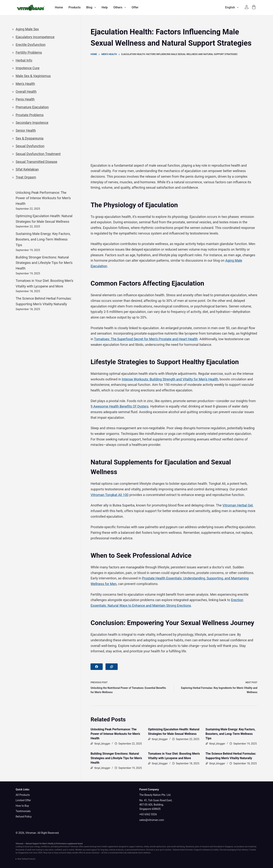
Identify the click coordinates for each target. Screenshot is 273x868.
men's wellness (144, 853)
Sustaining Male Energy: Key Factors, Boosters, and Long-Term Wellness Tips (230, 734)
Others (120, 7)
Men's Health (25, 84)
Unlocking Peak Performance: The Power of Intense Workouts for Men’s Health (115, 734)
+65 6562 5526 (148, 814)
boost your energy (32, 847)
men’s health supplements (108, 847)
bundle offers (78, 853)
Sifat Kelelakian (27, 169)
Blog (92, 7)
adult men (31, 850)
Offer (135, 7)
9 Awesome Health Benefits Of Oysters (119, 406)
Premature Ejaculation (32, 107)
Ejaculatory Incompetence (35, 37)
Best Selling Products (27, 859)
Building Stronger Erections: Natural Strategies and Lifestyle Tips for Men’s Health (116, 758)
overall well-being (178, 847)
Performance (61, 844)
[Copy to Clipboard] (112, 667)
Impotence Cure (28, 68)
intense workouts (116, 850)
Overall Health (26, 92)
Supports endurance (203, 850)
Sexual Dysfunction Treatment (38, 154)
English (233, 7)
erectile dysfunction (158, 847)
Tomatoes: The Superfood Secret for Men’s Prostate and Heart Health (146, 339)
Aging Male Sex (27, 29)
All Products (23, 795)
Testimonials (23, 811)
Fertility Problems (29, 52)
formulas (189, 850)
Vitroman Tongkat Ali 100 (109, 495)
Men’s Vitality (48, 844)
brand (80, 844)
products (241, 847)
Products (75, 7)
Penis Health (25, 99)
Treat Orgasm (26, 177)
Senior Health (26, 130)
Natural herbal (179, 850)
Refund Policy (24, 817)
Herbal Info (24, 60)
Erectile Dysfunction (31, 45)
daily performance (62, 847)
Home (59, 7)
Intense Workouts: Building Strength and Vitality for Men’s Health (170, 379)
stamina (139, 847)
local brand (114, 853)
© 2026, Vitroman (26, 833)
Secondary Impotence (32, 123)
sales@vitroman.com (152, 820)
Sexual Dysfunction (30, 146)
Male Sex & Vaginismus (33, 76)
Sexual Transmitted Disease (37, 162)
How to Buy (22, 806)
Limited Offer (23, 800)
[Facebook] (97, 667)
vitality (146, 847)
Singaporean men (25, 853)
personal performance (136, 850)
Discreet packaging (228, 850)
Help (105, 7)
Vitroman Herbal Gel (237, 505)
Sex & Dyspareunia (30, 138)
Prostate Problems (30, 115)
